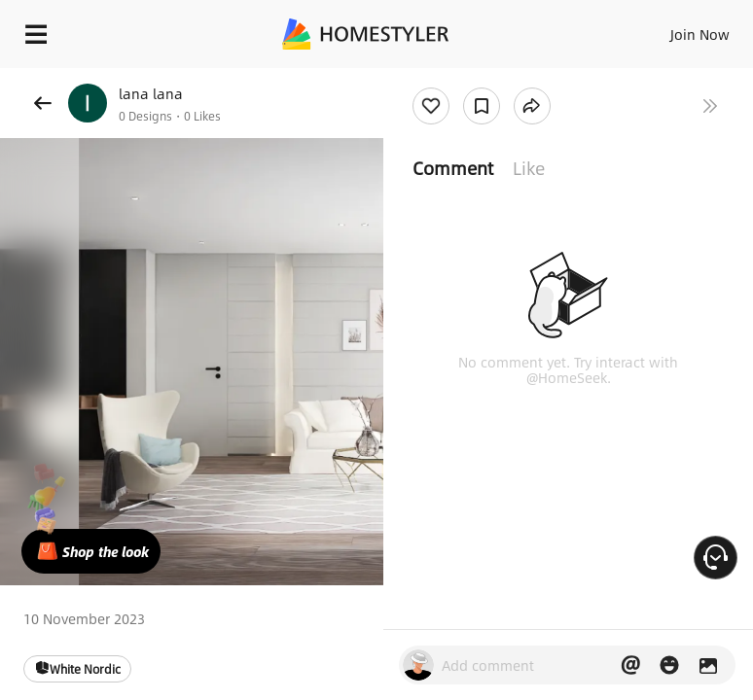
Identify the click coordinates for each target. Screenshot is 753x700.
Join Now (700, 34)
